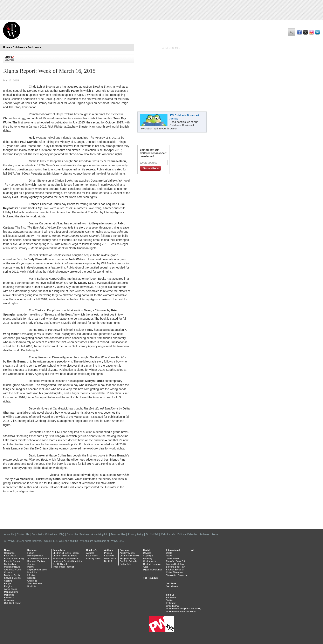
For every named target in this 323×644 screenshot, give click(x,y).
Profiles (108, 553)
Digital (147, 550)
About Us (9, 534)
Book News (34, 47)
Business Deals (12, 575)
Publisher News (12, 567)
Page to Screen (12, 561)
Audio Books (11, 589)
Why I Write (110, 558)
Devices (147, 553)
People (8, 583)
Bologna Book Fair (175, 567)
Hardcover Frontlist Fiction (66, 558)
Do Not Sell (152, 534)
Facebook (171, 597)
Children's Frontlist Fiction (66, 553)
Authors (90, 553)
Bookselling (10, 564)
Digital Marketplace (153, 570)
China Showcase (175, 572)
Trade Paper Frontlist (63, 567)
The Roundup (150, 578)
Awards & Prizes (12, 570)
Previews (125, 550)
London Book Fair (175, 564)
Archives (204, 534)
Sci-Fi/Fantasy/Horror (38, 558)
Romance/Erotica (36, 561)
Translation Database (177, 575)
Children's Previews (130, 556)
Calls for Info (168, 534)
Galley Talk (125, 564)
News (7, 550)
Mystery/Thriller (35, 556)
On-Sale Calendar (129, 561)
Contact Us (23, 534)
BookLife (32, 586)
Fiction (31, 553)
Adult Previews (127, 553)
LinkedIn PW (172, 606)
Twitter (169, 600)
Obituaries (9, 553)
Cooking (8, 581)
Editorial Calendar (187, 534)
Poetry (31, 567)
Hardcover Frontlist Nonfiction (67, 561)
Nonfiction (32, 572)
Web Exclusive (35, 583)
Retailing (148, 558)
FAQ (62, 534)
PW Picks (9, 597)
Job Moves (172, 586)
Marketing (9, 595)
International (173, 550)
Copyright (148, 556)
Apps (146, 567)
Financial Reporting (14, 558)
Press (215, 534)
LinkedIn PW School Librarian (181, 611)
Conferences (150, 561)
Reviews (32, 550)
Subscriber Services (78, 534)
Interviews (109, 556)
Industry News (93, 558)
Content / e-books (152, 564)
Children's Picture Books (65, 556)
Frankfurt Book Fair (176, 561)
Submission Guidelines (44, 534)
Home (6, 47)
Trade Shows (173, 558)
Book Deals (10, 556)
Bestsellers (59, 550)
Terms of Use (118, 534)
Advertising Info (100, 534)
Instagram (171, 603)
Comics (8, 572)
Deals (169, 553)
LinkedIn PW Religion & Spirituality (183, 609)
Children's (19, 47)
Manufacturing (11, 592)
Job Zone (171, 583)
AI (193, 550)
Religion (8, 586)
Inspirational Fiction (37, 570)
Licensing (9, 600)
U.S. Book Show (12, 603)
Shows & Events (12, 578)
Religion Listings (128, 558)
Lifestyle (32, 575)
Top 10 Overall (60, 564)
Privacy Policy (136, 534)
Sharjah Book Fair (175, 570)
